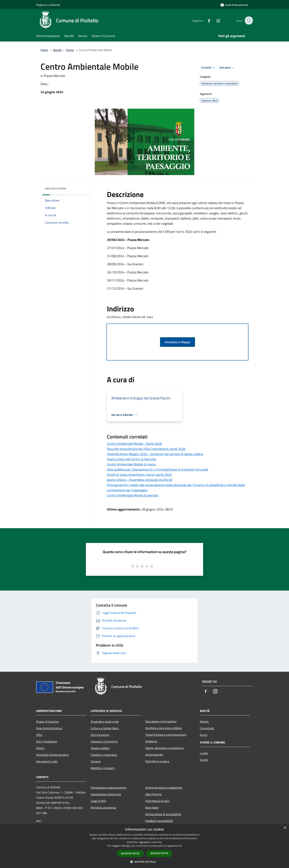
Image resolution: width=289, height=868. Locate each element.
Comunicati (207, 728)
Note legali (152, 807)
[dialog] (144, 846)
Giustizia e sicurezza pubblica (163, 728)
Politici (40, 748)
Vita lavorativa (100, 735)
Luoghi (204, 753)
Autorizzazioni (154, 755)
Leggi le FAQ (98, 801)
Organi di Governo (47, 722)
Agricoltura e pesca (157, 761)
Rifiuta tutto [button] (159, 853)
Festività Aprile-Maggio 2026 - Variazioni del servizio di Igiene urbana (155, 454)
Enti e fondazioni (47, 741)
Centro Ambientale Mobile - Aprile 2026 (134, 444)
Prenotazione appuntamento (109, 788)
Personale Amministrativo (52, 755)
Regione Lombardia (48, 5)
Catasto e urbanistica (104, 755)
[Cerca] (248, 20)
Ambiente (151, 741)
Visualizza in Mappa (177, 342)
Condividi (209, 68)
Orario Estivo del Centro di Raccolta (132, 459)
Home (44, 50)
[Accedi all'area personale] (234, 5)
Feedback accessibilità (159, 821)
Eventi (204, 760)
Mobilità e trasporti (103, 768)
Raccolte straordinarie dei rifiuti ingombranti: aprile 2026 (146, 449)
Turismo (96, 761)
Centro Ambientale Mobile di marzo (131, 464)
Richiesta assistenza (103, 807)
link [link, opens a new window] (180, 846)
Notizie (204, 722)
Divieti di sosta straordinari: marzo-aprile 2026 (139, 475)
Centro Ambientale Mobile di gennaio (133, 495)
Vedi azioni (227, 68)
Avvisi (70, 50)
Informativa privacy (157, 801)
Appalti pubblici (100, 748)
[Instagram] (216, 20)
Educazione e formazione (161, 721)
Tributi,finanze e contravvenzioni (166, 735)
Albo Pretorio (153, 794)
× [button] (285, 828)
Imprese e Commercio (104, 741)
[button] (144, 862)
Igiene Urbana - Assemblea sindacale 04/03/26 (140, 480)
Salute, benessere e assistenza (164, 748)
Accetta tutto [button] (130, 854)
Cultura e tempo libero (105, 728)
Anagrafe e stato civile (105, 722)
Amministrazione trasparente (164, 788)
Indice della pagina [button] (56, 188)
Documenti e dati (47, 761)
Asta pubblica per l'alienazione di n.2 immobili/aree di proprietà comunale (158, 469)
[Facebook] (206, 20)
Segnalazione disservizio (106, 794)
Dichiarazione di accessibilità (163, 814)
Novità (57, 50)
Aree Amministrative (49, 728)
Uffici (39, 735)
